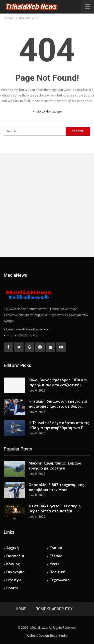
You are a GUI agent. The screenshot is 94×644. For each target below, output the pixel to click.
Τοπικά (56, 548)
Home (21, 609)
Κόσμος (13, 564)
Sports (12, 588)
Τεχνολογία (60, 580)
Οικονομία (15, 572)
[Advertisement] (47, 205)
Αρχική (13, 548)
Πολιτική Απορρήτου (54, 609)
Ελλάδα (56, 556)
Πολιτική (58, 572)
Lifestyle (14, 580)
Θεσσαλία (15, 556)
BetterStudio (59, 636)
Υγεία (55, 564)
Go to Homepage (47, 111)
